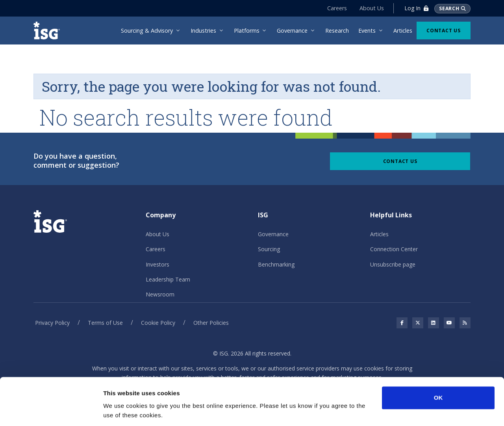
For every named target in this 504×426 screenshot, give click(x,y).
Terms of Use (105, 323)
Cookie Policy (158, 323)
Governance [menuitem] (292, 31)
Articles (379, 234)
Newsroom (160, 294)
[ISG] (49, 31)
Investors (157, 264)
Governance (273, 234)
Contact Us (444, 31)
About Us (371, 8)
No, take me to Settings (136, 410)
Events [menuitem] (367, 31)
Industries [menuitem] (203, 31)
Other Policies (211, 323)
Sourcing (269, 249)
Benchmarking (276, 264)
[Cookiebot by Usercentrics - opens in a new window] (51, 411)
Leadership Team (168, 279)
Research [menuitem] (337, 31)
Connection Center (394, 249)
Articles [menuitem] (403, 31)
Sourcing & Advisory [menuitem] (147, 31)
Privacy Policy (52, 323)
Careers (337, 8)
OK (438, 371)
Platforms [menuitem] (247, 31)
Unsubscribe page (393, 264)
